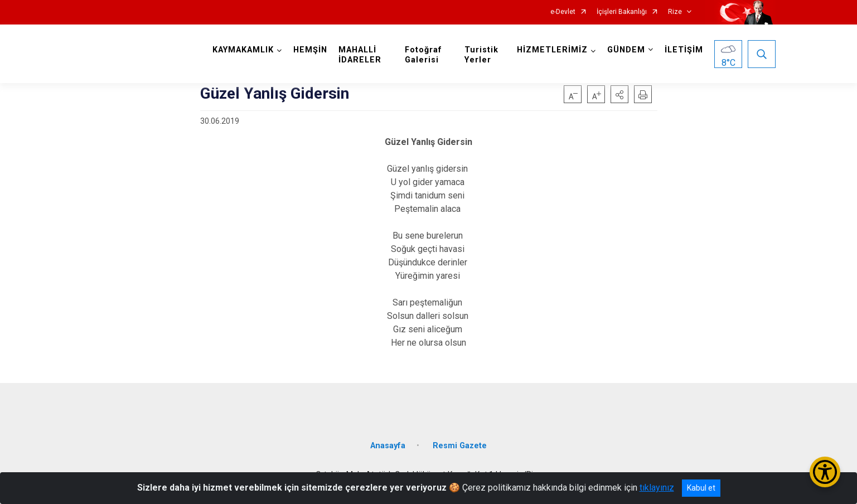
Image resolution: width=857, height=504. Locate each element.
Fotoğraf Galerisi (423, 55)
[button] (619, 94)
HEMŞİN (310, 50)
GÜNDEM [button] (626, 50)
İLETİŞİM (684, 50)
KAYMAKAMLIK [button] (243, 50)
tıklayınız (657, 488)
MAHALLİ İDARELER (360, 55)
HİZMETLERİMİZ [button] (552, 50)
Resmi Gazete (460, 446)
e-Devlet (563, 12)
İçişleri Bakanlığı (622, 12)
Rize (675, 12)
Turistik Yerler (481, 55)
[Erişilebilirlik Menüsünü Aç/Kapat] (825, 472)
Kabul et (701, 488)
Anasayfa (388, 446)
